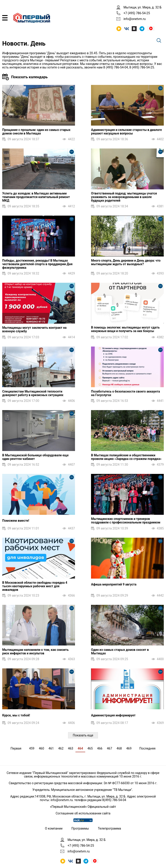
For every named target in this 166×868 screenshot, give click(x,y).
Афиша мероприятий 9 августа (114, 584)
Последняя (147, 748)
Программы (80, 828)
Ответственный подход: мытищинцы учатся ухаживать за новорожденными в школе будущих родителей (124, 197)
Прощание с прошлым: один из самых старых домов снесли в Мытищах (36, 132)
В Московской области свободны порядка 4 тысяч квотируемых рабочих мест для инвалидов (35, 586)
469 (129, 748)
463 (71, 748)
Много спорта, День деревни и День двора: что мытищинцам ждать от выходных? (126, 262)
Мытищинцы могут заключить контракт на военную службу (34, 329)
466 (100, 748)
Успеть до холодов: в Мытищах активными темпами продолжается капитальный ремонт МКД (36, 197)
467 (109, 748)
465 (90, 748)
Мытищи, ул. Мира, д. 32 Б (143, 7)
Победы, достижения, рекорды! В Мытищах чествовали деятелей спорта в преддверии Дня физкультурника (37, 264)
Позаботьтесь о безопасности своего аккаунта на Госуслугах (125, 393)
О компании (54, 828)
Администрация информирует (113, 715)
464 (80, 748)
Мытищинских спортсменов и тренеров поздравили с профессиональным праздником (126, 521)
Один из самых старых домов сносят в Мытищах (120, 652)
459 (32, 748)
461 (51, 748)
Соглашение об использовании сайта (83, 813)
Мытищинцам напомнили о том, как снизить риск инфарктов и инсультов (35, 652)
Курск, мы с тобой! (16, 715)
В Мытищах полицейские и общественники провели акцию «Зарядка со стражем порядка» (126, 457)
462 (61, 748)
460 (41, 748)
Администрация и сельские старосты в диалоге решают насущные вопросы (126, 132)
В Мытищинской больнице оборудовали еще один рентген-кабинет (35, 457)
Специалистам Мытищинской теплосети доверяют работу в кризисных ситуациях (33, 393)
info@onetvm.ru (135, 19)
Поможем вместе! (16, 521)
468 (119, 748)
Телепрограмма (109, 828)
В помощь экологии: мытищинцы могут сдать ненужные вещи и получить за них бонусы (125, 329)
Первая (16, 748)
